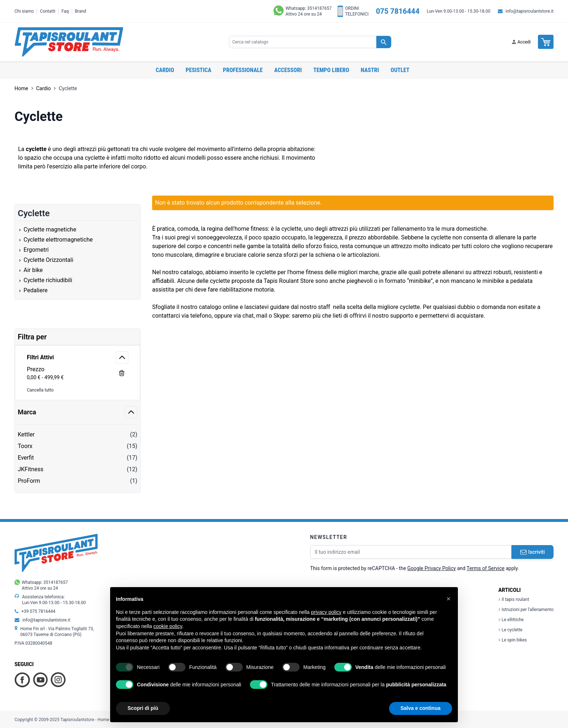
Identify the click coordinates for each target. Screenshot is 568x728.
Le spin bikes (513, 640)
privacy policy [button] (326, 612)
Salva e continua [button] (421, 708)
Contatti (48, 11)
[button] (448, 599)
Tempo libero (331, 70)
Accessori (288, 70)
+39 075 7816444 (38, 611)
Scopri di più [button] (143, 708)
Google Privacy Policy (431, 568)
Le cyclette (510, 630)
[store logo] (69, 42)
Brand (81, 11)
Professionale (243, 70)
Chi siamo (24, 11)
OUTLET (400, 70)
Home (21, 88)
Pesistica (199, 70)
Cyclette (68, 88)
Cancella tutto (40, 390)
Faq (65, 11)
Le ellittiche (511, 620)
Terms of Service (486, 568)
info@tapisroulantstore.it (530, 11)
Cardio (165, 70)
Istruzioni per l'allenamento (526, 610)
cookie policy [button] (168, 626)
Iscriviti (532, 552)
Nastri (370, 70)
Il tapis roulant (514, 599)
